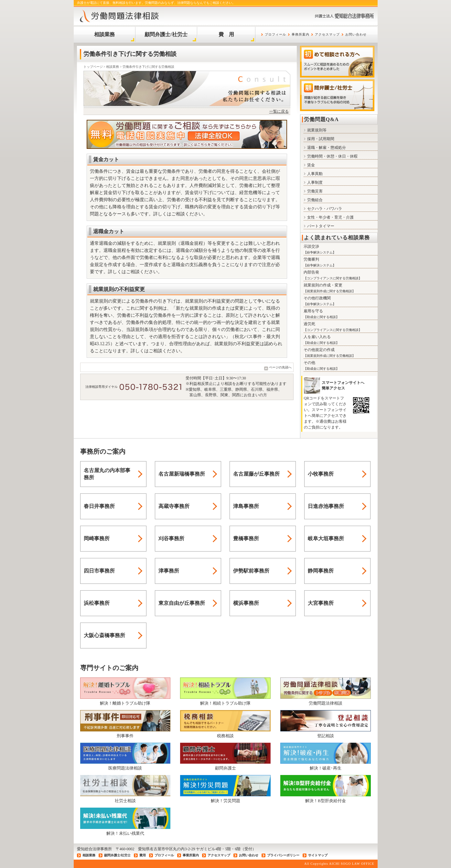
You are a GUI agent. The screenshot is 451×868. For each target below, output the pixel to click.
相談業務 (104, 34)
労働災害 (313, 191)
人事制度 (313, 182)
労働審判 (311, 259)
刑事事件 (125, 724)
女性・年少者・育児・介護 (329, 217)
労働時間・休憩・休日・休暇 (331, 156)
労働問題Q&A (321, 119)
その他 (309, 363)
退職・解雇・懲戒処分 (325, 148)
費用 (143, 855)
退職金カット (109, 231)
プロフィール (275, 34)
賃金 (309, 165)
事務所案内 (301, 34)
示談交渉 (311, 246)
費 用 (226, 34)
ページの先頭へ (280, 367)
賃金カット (106, 159)
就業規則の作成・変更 (323, 285)
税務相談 (225, 724)
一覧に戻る (279, 111)
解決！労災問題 (225, 789)
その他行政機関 (317, 298)
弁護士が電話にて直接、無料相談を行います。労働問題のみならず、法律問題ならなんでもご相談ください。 (156, 3)
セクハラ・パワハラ (323, 209)
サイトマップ (318, 855)
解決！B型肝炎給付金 (326, 789)
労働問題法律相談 (326, 691)
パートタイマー (319, 226)
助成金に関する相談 (321, 317)
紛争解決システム (320, 252)
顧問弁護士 (225, 757)
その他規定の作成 (319, 350)
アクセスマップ (327, 34)
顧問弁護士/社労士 (166, 34)
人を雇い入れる (317, 337)
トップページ (93, 67)
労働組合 (313, 200)
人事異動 (313, 174)
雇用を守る (313, 311)
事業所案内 (191, 855)
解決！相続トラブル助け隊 (225, 691)
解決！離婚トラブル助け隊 (125, 691)
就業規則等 (315, 130)
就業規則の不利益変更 (119, 289)
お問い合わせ (356, 34)
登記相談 (326, 724)
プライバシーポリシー (283, 855)
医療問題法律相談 (125, 757)
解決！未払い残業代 (125, 821)
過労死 (309, 324)
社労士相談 (125, 789)
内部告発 (311, 272)
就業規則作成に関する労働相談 (329, 291)
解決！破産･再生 (326, 757)
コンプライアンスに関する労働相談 (333, 278)
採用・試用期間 (319, 139)
